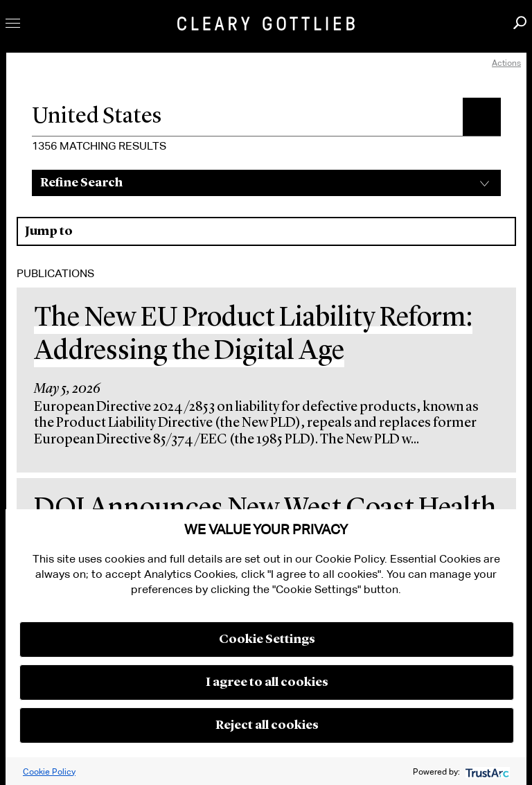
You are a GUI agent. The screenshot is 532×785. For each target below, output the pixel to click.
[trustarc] (486, 771)
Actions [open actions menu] (506, 63)
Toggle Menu (13, 23)
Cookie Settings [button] (267, 640)
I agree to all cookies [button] (267, 682)
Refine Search (81, 183)
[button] (482, 117)
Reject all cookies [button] (267, 725)
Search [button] (520, 23)
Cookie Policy (49, 771)
